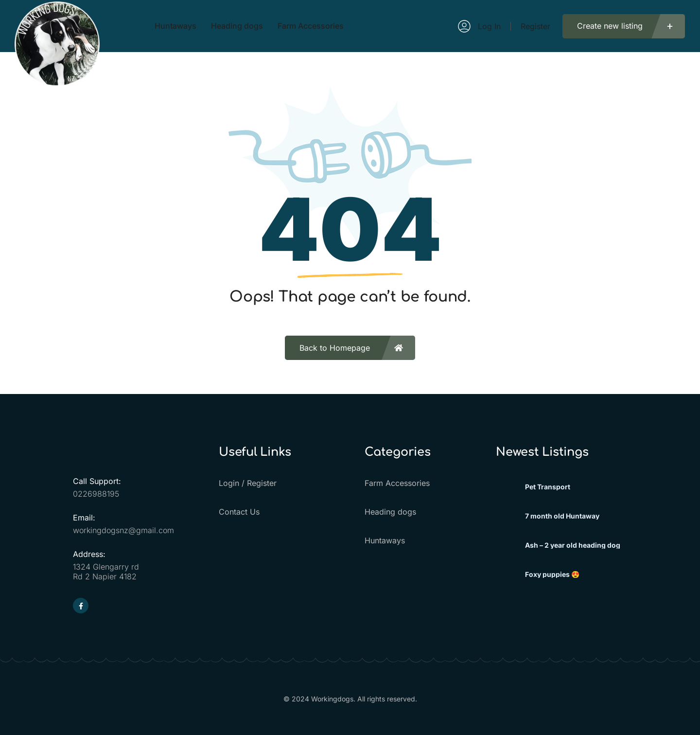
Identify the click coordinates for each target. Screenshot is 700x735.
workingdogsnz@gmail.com (123, 530)
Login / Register (248, 483)
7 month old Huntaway (562, 516)
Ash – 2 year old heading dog (573, 545)
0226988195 (96, 494)
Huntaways (385, 540)
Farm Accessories (397, 483)
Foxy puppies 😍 (552, 574)
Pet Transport (548, 487)
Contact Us (239, 512)
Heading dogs (390, 512)
